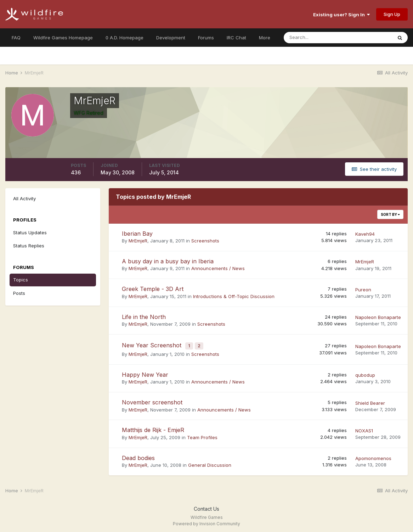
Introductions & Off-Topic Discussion (234, 296)
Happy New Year (145, 373)
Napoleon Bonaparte (378, 317)
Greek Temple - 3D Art (153, 289)
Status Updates (30, 233)
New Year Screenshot (152, 345)
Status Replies (29, 246)
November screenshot (152, 400)
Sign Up (392, 14)
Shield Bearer (370, 401)
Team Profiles (202, 435)
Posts (19, 293)
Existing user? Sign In (341, 15)
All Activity (24, 198)
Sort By (390, 214)
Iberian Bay (137, 234)
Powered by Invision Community (206, 522)
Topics (21, 280)
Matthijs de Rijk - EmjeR (153, 428)
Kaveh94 (365, 234)
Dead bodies (138, 456)
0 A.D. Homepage (125, 38)
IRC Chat (236, 38)
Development (171, 38)
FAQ (16, 38)
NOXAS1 (364, 429)
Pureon (363, 290)
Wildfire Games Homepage (63, 38)
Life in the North (144, 317)
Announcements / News (218, 268)
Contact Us (206, 507)
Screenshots (205, 241)
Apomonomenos (373, 457)
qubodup (365, 373)
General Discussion (210, 463)
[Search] (315, 38)
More (265, 38)
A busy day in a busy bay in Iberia (168, 261)
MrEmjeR (138, 241)
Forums (206, 38)
